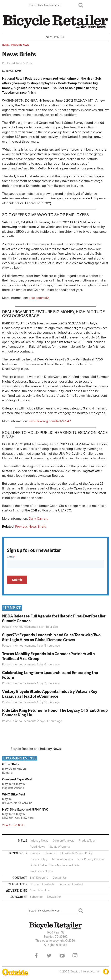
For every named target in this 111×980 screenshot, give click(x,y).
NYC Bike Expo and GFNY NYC (25, 810)
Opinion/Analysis (64, 841)
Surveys (35, 853)
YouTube (62, 956)
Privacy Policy (39, 859)
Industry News (20, 45)
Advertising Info (40, 890)
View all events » (13, 825)
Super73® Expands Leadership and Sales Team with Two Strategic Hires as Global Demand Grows (51, 637)
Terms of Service (62, 859)
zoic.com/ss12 (39, 298)
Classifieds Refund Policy (77, 853)
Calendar (50, 853)
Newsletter (54, 897)
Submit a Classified (71, 884)
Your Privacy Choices (91, 859)
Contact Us (60, 878)
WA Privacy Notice (41, 871)
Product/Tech (87, 841)
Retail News (37, 847)
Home (5, 45)
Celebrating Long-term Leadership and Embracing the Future (50, 675)
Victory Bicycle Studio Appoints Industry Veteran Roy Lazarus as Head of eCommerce (50, 694)
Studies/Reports (60, 847)
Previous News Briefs (31, 527)
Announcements (26, 627)
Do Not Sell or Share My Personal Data (55, 865)
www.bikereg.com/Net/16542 (50, 421)
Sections (56, 37)
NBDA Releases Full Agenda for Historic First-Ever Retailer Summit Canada (54, 618)
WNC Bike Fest (14, 794)
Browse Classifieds (42, 884)
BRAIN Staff (13, 71)
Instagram (75, 956)
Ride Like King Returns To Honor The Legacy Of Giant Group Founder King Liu (55, 713)
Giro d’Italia (11, 764)
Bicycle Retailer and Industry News (36, 749)
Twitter (49, 956)
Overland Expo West (17, 779)
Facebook (36, 956)
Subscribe (36, 897)
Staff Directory (39, 878)
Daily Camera (38, 519)
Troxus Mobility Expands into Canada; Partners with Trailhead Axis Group (48, 656)
